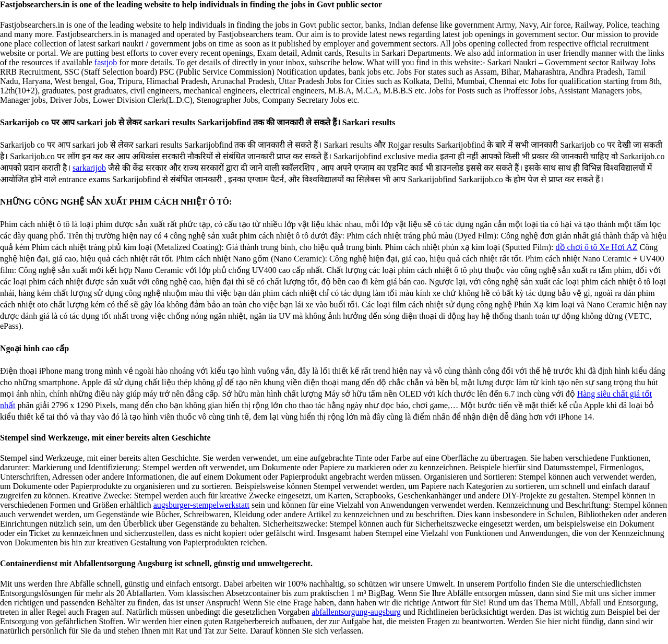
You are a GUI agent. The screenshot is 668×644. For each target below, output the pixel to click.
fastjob (106, 62)
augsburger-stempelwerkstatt (201, 505)
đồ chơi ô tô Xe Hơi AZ (597, 247)
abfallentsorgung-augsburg (356, 612)
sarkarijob (89, 168)
